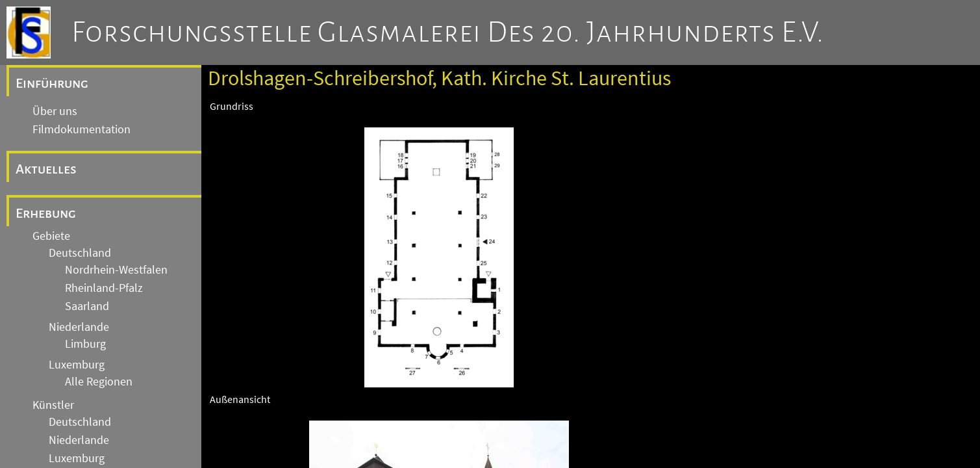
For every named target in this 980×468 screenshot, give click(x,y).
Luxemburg (77, 365)
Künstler (53, 405)
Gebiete (51, 236)
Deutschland (80, 253)
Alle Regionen (99, 382)
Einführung (52, 83)
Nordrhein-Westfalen (116, 270)
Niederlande (79, 327)
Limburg (85, 344)
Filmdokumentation (82, 129)
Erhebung (46, 213)
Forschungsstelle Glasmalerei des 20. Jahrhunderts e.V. (448, 32)
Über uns (55, 111)
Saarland (87, 306)
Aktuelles (46, 169)
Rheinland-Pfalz (104, 288)
